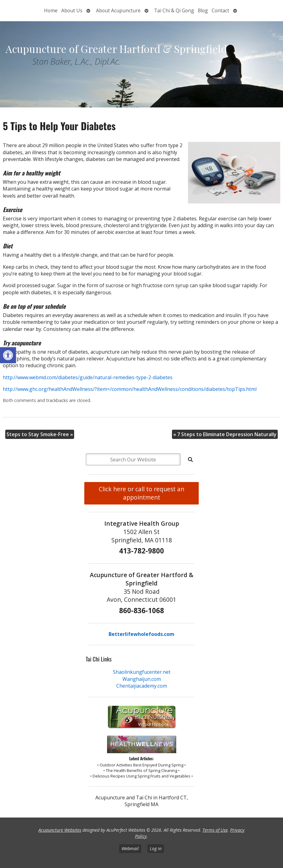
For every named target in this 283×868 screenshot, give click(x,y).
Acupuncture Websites (60, 830)
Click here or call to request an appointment (141, 493)
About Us (72, 10)
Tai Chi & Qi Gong (174, 10)
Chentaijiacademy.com (142, 686)
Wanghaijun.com (142, 679)
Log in (156, 848)
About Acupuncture (118, 10)
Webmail (130, 848)
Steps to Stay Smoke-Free (40, 434)
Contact (220, 10)
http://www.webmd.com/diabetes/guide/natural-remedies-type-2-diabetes (88, 377)
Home (51, 10)
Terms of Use (215, 830)
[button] (8, 355)
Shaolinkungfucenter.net (142, 672)
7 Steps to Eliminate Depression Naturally (225, 434)
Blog (203, 10)
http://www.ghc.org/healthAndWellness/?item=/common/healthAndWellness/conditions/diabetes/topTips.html (130, 389)
